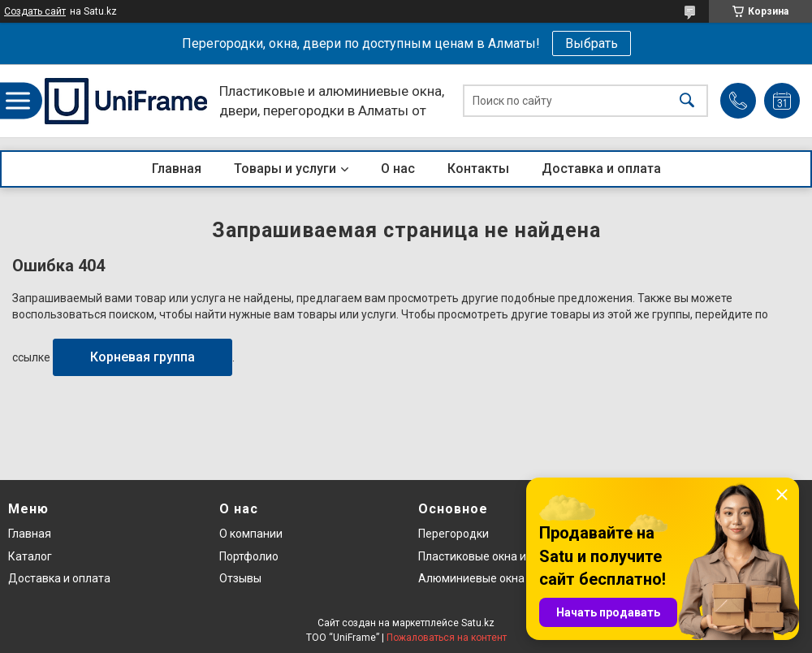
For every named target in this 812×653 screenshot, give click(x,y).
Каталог (30, 556)
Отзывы (240, 578)
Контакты (478, 169)
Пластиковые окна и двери (490, 556)
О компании (251, 534)
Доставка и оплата (601, 169)
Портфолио (249, 556)
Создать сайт (35, 11)
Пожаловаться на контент (447, 638)
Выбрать (592, 43)
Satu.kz (478, 623)
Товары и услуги (285, 169)
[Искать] (687, 101)
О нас (398, 169)
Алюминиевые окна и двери (494, 578)
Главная (177, 169)
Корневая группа (143, 357)
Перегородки (454, 534)
